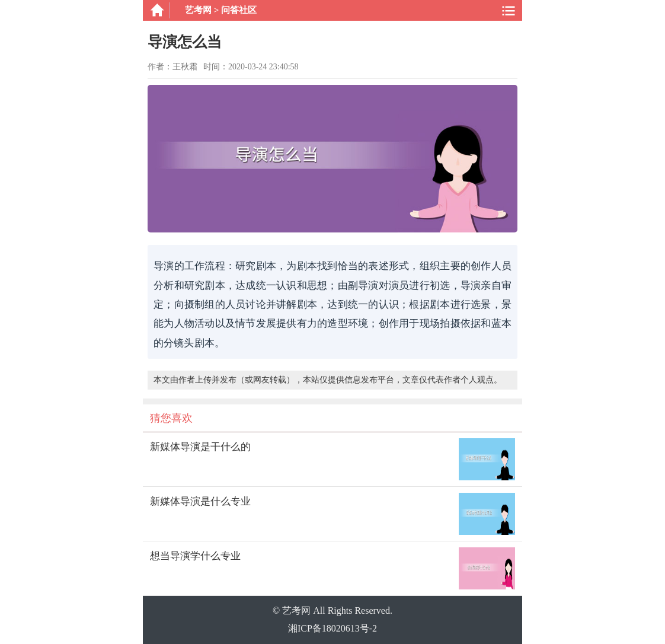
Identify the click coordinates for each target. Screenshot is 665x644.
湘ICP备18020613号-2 (332, 628)
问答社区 (239, 10)
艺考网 (198, 10)
